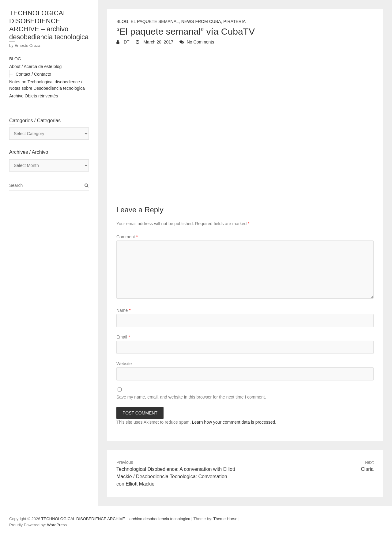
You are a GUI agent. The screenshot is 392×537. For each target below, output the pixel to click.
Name (124, 310)
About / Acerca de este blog (35, 66)
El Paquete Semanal (155, 21)
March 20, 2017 (158, 42)
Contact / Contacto (33, 74)
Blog (122, 21)
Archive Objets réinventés (34, 96)
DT (126, 42)
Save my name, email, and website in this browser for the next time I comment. (191, 397)
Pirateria (234, 21)
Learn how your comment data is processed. (234, 422)
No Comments (200, 42)
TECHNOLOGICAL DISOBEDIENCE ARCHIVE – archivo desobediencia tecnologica (49, 25)
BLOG (15, 59)
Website (124, 364)
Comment (127, 237)
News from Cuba (201, 21)
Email (123, 337)
